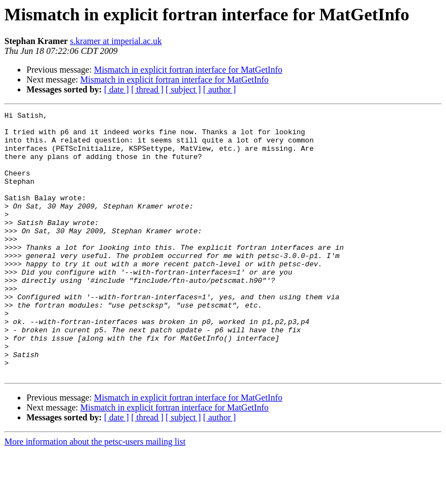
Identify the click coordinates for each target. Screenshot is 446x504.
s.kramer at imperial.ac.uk (116, 41)
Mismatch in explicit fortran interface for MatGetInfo (188, 70)
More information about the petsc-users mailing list (95, 494)
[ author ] (220, 89)
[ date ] (116, 89)
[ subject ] (183, 89)
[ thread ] (147, 89)
